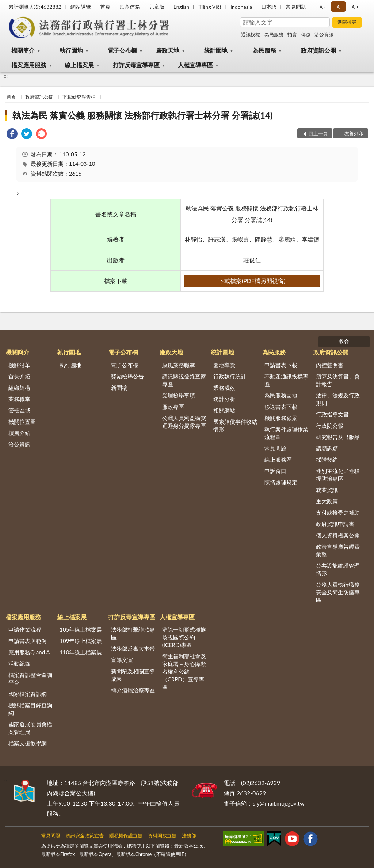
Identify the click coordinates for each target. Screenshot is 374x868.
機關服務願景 (281, 418)
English (182, 7)
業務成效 (224, 388)
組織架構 (19, 388)
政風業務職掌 (179, 365)
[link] (12, 135)
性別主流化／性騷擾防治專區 (338, 475)
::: (6, 5)
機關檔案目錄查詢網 (30, 709)
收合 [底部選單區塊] (344, 341)
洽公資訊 (324, 34)
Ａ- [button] (322, 7)
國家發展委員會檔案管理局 (30, 728)
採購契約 (327, 460)
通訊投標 (251, 34)
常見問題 (296, 7)
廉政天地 (168, 50)
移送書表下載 (281, 407)
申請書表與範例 (28, 641)
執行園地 (71, 50)
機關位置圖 (22, 422)
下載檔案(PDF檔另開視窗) (252, 281)
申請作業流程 (25, 629)
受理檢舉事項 (179, 395)
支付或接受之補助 (338, 513)
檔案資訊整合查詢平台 (30, 679)
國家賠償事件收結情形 (235, 425)
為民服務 (274, 34)
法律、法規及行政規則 (338, 399)
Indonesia (241, 7)
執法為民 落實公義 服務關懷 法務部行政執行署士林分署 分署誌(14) (142, 115)
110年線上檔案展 (81, 652)
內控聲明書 (330, 365)
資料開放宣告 (162, 835)
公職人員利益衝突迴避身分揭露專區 (184, 422)
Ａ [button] (338, 7)
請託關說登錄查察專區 (184, 380)
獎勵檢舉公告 (127, 376)
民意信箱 (130, 7)
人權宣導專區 (195, 65)
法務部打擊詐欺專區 (133, 633)
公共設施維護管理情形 (338, 569)
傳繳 (306, 34)
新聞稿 (119, 388)
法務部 (189, 835)
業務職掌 (19, 399)
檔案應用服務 (29, 65)
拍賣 (292, 34)
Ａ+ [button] (355, 7)
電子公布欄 (122, 50)
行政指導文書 (332, 414)
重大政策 (327, 501)
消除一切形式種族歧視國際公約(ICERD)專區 (184, 637)
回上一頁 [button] (318, 133)
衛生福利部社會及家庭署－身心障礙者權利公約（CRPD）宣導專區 (184, 671)
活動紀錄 (19, 663)
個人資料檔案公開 (338, 535)
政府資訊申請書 (335, 524)
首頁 (105, 7)
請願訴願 (327, 448)
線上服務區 (278, 460)
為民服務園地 (281, 395)
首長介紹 (19, 376)
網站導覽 (81, 7)
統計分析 (224, 399)
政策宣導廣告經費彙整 (338, 550)
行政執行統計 (230, 376)
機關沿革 (19, 365)
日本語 (269, 7)
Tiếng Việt (210, 7)
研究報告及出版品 (338, 437)
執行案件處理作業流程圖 (286, 433)
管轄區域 (19, 410)
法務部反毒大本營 (133, 648)
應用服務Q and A (29, 652)
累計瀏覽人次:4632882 (35, 7)
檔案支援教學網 (28, 743)
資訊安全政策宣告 (85, 835)
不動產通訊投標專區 (286, 380)
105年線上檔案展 (81, 629)
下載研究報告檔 (79, 97)
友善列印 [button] (354, 133)
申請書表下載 (281, 365)
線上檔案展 (79, 65)
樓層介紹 (19, 433)
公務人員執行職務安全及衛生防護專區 (338, 592)
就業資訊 (327, 490)
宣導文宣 (122, 660)
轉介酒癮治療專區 (133, 690)
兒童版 (157, 7)
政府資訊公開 (318, 50)
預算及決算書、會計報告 (338, 380)
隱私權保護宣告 (126, 835)
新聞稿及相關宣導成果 (133, 675)
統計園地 (216, 50)
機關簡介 (23, 50)
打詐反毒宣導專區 (136, 65)
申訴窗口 (275, 471)
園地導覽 (224, 365)
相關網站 (224, 410)
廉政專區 (173, 407)
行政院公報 (330, 426)
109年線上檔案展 (81, 641)
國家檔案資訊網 (28, 694)
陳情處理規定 (281, 482)
